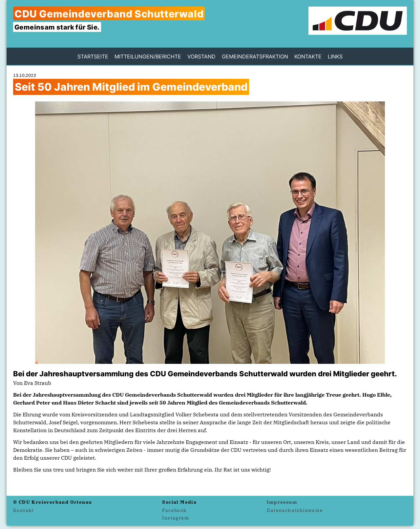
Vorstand (201, 56)
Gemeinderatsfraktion (255, 56)
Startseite (93, 56)
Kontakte (308, 56)
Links (335, 56)
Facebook (174, 510)
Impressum (282, 502)
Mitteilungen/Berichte (148, 56)
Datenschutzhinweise (295, 510)
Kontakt (23, 510)
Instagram (176, 518)
